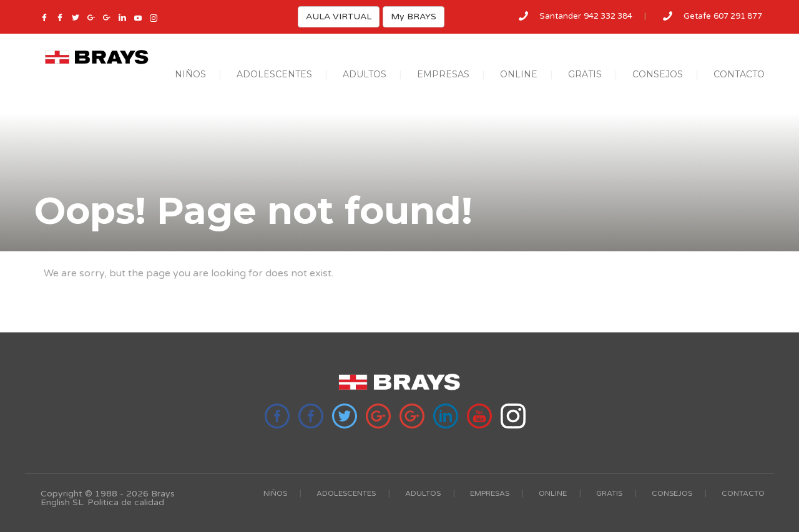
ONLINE (519, 74)
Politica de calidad (126, 502)
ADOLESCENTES (274, 74)
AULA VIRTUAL (339, 17)
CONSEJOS (658, 74)
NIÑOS (190, 74)
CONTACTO (739, 74)
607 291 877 (738, 16)
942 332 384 (608, 16)
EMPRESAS (443, 74)
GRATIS (585, 74)
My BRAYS (414, 17)
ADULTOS (365, 74)
